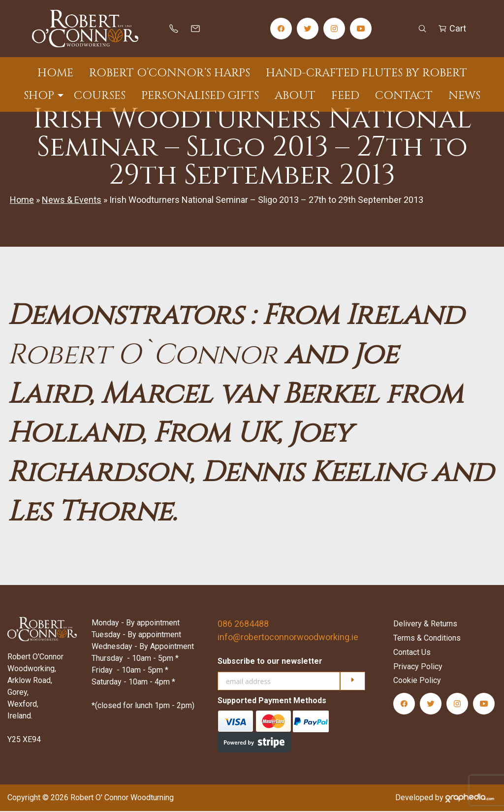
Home (22, 201)
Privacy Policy (418, 667)
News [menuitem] (464, 96)
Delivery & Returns (425, 625)
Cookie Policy (417, 682)
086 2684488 (243, 625)
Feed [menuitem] (345, 96)
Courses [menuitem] (100, 96)
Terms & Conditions (427, 639)
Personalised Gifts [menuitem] (200, 96)
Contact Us (412, 654)
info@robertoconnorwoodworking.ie (288, 638)
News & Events (72, 201)
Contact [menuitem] (404, 96)
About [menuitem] (295, 96)
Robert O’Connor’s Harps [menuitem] (170, 73)
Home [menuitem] (55, 73)
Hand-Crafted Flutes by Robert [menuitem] (366, 73)
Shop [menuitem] (39, 96)
